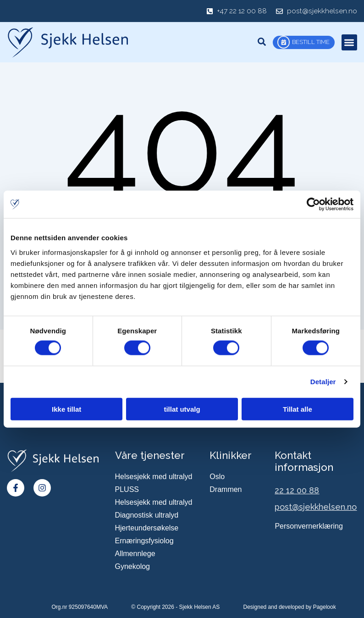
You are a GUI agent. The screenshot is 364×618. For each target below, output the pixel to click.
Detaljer (323, 382)
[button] (350, 42)
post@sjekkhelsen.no (316, 507)
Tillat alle (298, 409)
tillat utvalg (182, 409)
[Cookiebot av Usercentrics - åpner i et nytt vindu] (313, 204)
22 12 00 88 (297, 491)
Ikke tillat (66, 409)
